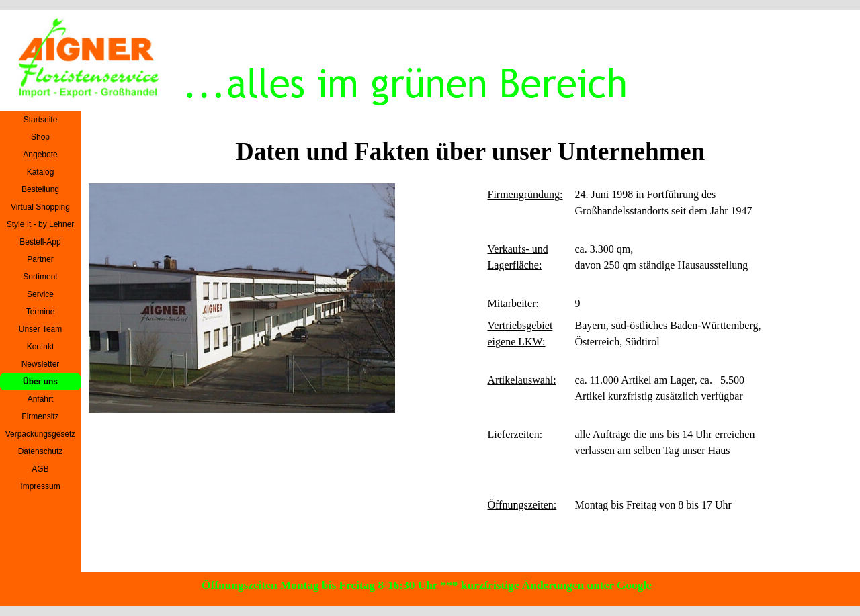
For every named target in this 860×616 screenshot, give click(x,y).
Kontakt (41, 347)
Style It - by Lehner (41, 224)
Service (40, 294)
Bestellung (40, 189)
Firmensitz (40, 416)
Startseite (41, 120)
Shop (40, 137)
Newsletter (41, 364)
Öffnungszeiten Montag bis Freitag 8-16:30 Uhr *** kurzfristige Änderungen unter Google (427, 585)
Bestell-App (40, 242)
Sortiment (40, 277)
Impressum (40, 486)
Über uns (40, 382)
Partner (40, 259)
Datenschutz (41, 451)
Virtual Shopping (40, 207)
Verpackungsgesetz (41, 434)
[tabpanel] (628, 374)
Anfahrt (41, 399)
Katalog (41, 172)
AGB (40, 469)
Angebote (40, 155)
